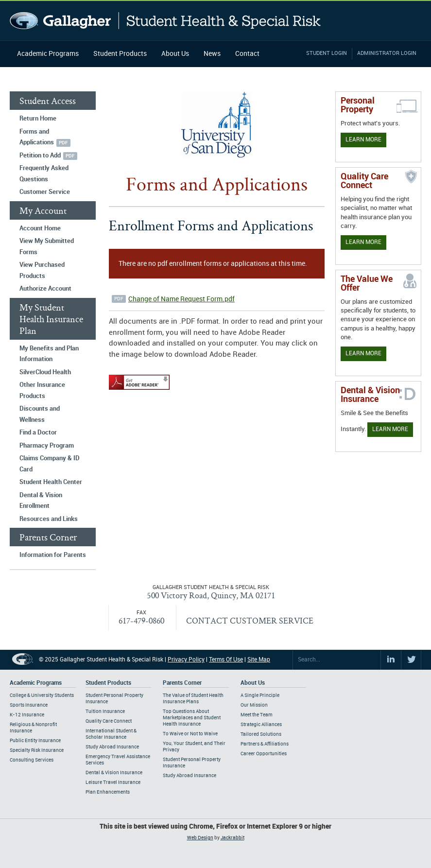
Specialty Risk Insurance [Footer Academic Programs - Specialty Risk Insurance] (37, 750)
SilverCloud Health (45, 372)
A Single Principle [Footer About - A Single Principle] (260, 695)
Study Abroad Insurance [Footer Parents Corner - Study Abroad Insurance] (190, 776)
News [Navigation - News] (212, 54)
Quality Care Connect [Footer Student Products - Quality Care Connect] (109, 721)
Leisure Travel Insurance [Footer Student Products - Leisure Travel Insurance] (113, 782)
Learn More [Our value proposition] (363, 354)
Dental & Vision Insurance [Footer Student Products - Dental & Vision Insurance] (114, 773)
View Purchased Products (42, 270)
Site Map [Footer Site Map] (259, 660)
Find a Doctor (38, 433)
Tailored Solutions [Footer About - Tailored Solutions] (261, 734)
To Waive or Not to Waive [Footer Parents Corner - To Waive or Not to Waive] (190, 734)
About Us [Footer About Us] (253, 683)
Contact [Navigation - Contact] (247, 54)
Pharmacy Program (47, 446)
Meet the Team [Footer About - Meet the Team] (257, 715)
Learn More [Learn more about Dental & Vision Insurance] (390, 429)
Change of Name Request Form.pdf (181, 299)
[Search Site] (337, 660)
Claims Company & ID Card (50, 464)
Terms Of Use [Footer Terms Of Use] (226, 660)
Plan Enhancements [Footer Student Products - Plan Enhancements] (108, 792)
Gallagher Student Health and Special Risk (165, 21)
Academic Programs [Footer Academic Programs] (36, 683)
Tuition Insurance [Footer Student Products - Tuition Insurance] (105, 712)
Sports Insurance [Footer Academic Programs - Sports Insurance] (29, 705)
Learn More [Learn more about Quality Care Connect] (363, 242)
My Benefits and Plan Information (49, 354)
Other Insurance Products (42, 391)
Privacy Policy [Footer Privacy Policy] (186, 660)
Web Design (200, 838)
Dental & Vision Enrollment (41, 501)
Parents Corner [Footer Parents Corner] (182, 683)
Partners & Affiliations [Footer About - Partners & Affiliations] (265, 744)
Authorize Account (45, 289)
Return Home (38, 119)
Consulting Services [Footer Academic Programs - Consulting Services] (32, 760)
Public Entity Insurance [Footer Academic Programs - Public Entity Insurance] (35, 741)
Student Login (327, 53)
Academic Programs (48, 54)
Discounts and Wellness (40, 414)
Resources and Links (49, 519)
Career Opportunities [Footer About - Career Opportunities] (264, 754)
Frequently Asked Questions (44, 174)
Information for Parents (53, 555)
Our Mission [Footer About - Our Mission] (254, 705)
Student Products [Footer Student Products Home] (108, 683)
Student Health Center (51, 482)
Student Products (120, 54)
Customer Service (45, 192)
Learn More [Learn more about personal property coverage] (363, 140)
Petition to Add (40, 156)
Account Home (40, 228)
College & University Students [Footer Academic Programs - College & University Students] (42, 695)
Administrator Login (387, 53)
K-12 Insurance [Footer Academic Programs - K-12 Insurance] (27, 715)
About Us (175, 54)
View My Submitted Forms (47, 247)
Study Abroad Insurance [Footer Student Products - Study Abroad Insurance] (112, 747)
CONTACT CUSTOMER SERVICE (250, 620)
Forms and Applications (37, 137)
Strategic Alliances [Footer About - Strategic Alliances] (261, 725)
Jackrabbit (233, 838)
